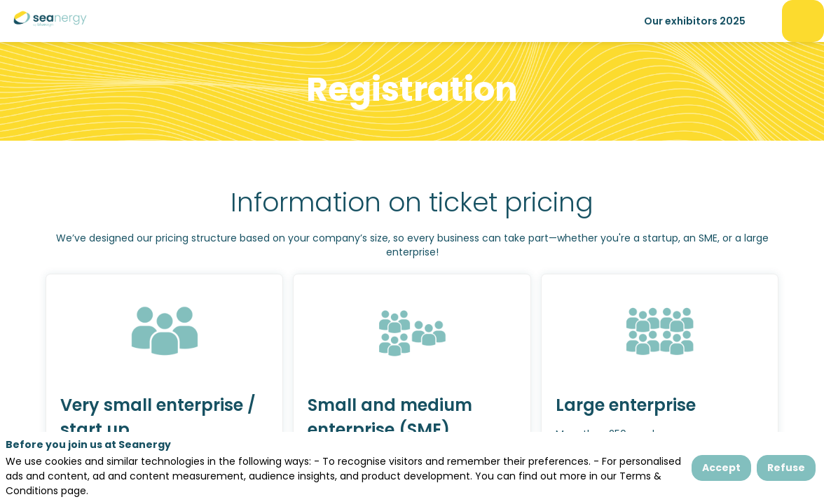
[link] (695, 21)
